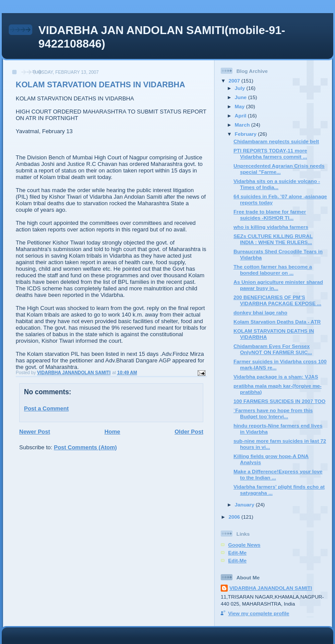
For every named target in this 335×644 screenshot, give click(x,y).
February (246, 134)
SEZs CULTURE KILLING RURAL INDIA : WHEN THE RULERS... (273, 239)
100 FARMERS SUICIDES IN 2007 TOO (279, 401)
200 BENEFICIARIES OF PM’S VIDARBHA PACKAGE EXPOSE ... (277, 300)
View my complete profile (259, 613)
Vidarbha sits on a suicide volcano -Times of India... (277, 184)
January (245, 505)
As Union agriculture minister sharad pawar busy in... (278, 285)
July (241, 88)
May (240, 106)
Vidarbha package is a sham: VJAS (276, 377)
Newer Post (35, 432)
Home (112, 432)
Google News (244, 545)
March (243, 125)
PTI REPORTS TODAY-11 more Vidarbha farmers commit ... (270, 153)
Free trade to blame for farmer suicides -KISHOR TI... (270, 215)
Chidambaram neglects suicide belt (276, 141)
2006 (235, 517)
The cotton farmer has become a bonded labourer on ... (273, 270)
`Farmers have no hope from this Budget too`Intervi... (273, 413)
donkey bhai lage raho (260, 312)
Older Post (189, 432)
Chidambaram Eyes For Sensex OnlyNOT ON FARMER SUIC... (273, 349)
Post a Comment (46, 408)
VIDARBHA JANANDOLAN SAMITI (271, 588)
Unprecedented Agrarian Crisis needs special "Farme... (279, 169)
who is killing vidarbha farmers (271, 227)
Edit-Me (237, 553)
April (241, 115)
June (241, 97)
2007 (235, 81)
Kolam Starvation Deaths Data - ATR (277, 322)
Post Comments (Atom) (85, 447)
